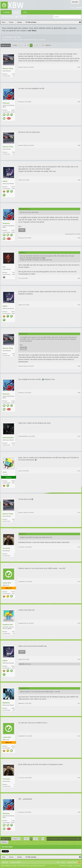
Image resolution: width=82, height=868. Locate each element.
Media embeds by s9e (39, 866)
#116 (79, 659)
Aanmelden (75, 2)
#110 (79, 436)
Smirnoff (21, 664)
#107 (79, 305)
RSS (79, 862)
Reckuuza (6, 103)
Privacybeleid (77, 866)
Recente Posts (22, 17)
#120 (79, 812)
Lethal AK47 (7, 583)
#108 (79, 366)
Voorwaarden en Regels (66, 866)
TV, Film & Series (17, 40)
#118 (79, 736)
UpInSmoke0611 (8, 438)
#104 (79, 180)
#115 (79, 623)
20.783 (13, 708)
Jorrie (5, 472)
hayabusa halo (8, 625)
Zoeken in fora (9, 17)
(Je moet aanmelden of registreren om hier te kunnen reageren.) (64, 839)
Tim (4, 267)
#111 (79, 471)
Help (58, 862)
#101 (79, 67)
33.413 (13, 187)
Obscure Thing (8, 68)
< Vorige (15, 45)
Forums (16, 12)
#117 (79, 703)
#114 (79, 582)
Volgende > (48, 45)
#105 (79, 238)
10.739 (13, 592)
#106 (79, 278)
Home (63, 862)
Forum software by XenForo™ (17, 866)
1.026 (13, 74)
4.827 (13, 632)
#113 (79, 547)
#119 (79, 778)
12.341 (13, 110)
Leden (25, 12)
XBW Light (5, 862)
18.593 (13, 481)
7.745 (13, 273)
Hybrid (5, 181)
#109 (79, 393)
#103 (79, 145)
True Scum (6, 548)
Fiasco (35, 40)
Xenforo (18, 862)
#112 (79, 512)
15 (43, 45)
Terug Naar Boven (72, 862)
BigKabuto (6, 703)
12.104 (13, 443)
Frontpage (6, 12)
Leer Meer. (32, 31)
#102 (79, 102)
